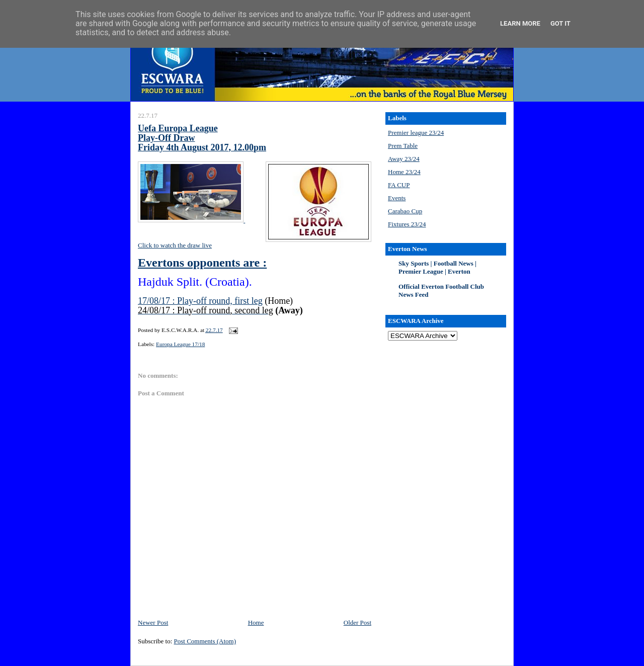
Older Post (357, 622)
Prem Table (403, 146)
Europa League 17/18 (180, 344)
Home (256, 622)
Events (397, 198)
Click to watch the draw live (175, 245)
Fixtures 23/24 (407, 224)
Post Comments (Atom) (205, 641)
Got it (560, 23)
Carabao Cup (405, 211)
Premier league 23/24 (416, 133)
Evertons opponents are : (202, 263)
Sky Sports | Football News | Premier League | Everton (437, 267)
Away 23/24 (404, 159)
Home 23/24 (404, 172)
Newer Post (153, 622)
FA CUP (399, 185)
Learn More (520, 23)
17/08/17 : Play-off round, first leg (200, 301)
